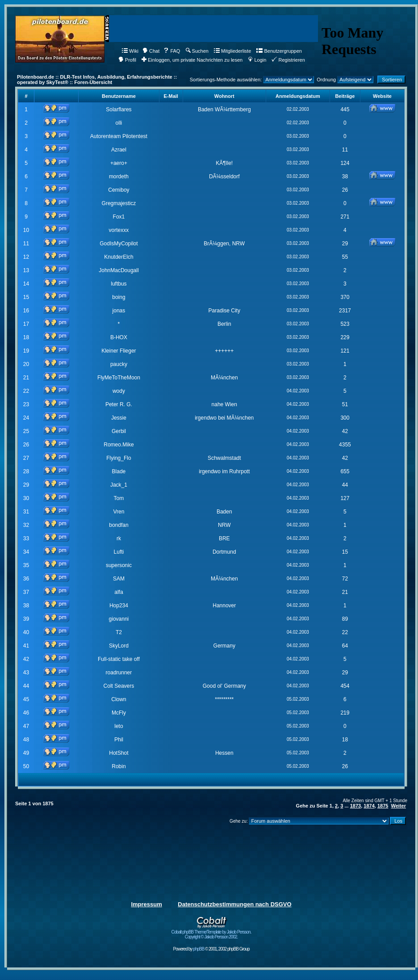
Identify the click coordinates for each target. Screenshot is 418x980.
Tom (119, 498)
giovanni (119, 619)
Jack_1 (119, 485)
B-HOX (119, 337)
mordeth (119, 177)
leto (119, 726)
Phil (119, 740)
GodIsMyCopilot (119, 244)
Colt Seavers (119, 686)
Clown (119, 699)
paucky (119, 364)
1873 (355, 806)
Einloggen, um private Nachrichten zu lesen (192, 60)
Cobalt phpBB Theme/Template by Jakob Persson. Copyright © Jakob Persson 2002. (211, 932)
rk (119, 538)
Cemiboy (119, 190)
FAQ (172, 51)
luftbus (119, 284)
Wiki (130, 51)
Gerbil (119, 431)
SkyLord (119, 646)
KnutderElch (119, 257)
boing (119, 297)
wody (119, 391)
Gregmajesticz (119, 203)
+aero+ (119, 163)
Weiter (399, 806)
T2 (119, 632)
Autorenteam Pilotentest (119, 136)
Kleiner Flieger (119, 351)
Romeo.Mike (119, 445)
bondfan (119, 525)
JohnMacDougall (119, 270)
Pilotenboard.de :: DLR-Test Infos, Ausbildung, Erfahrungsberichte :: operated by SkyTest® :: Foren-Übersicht (97, 80)
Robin (119, 766)
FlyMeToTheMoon (119, 378)
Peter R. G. (119, 404)
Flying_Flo (119, 458)
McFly (119, 713)
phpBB (199, 949)
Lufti (119, 552)
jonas (119, 311)
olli (119, 123)
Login (257, 60)
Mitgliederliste (232, 51)
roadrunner (119, 673)
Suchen (197, 51)
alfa (119, 592)
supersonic (119, 565)
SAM (119, 579)
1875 (383, 806)
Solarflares (119, 109)
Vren (119, 512)
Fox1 (119, 217)
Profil (127, 60)
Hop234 (119, 606)
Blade (119, 471)
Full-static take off (119, 659)
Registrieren (288, 60)
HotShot (119, 753)
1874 (369, 806)
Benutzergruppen (279, 51)
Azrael (119, 150)
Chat (151, 51)
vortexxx (119, 230)
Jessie (119, 418)
